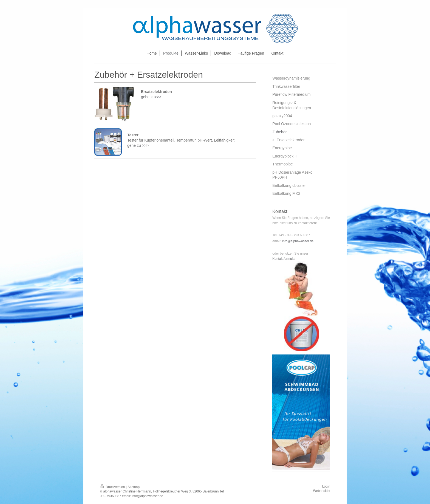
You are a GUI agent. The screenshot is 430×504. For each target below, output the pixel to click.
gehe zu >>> (138, 145)
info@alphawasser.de (298, 241)
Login (326, 486)
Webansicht (322, 491)
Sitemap (134, 487)
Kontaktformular (284, 259)
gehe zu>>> (152, 97)
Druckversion (113, 487)
